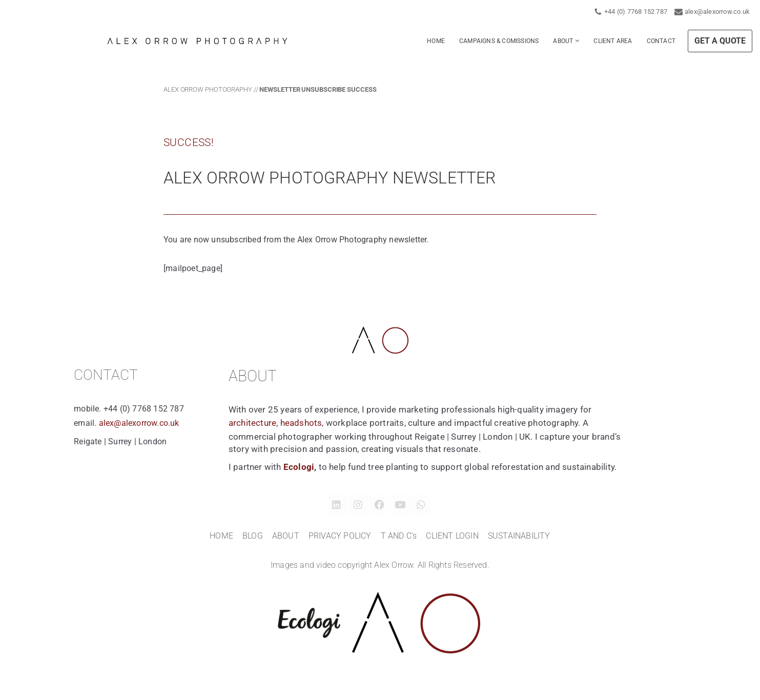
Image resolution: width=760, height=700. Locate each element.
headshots (301, 423)
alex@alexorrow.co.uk (717, 12)
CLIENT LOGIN (452, 536)
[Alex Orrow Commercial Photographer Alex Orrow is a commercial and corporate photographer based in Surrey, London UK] (197, 41)
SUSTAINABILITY (519, 536)
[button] (577, 41)
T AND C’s (399, 536)
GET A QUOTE (720, 41)
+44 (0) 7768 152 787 (636, 12)
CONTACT (661, 41)
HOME (436, 41)
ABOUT (286, 536)
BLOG (253, 536)
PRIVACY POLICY (340, 536)
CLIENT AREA (613, 41)
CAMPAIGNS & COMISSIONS (499, 41)
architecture (252, 423)
